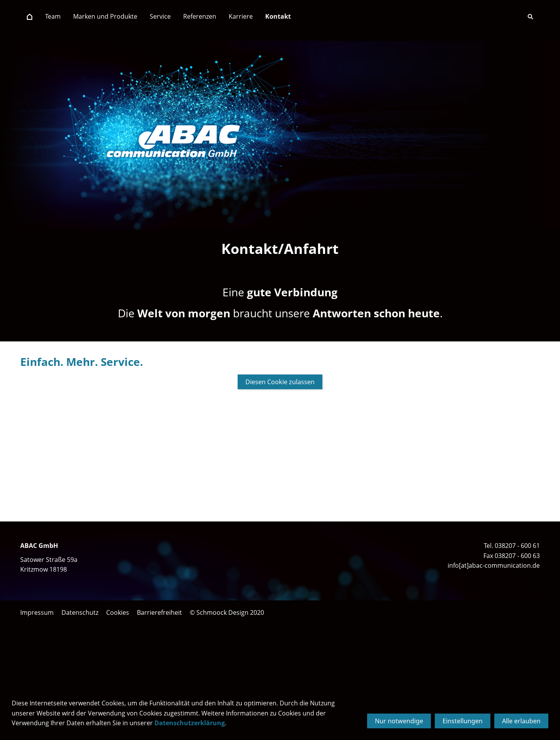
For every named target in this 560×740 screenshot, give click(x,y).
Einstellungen (463, 721)
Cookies (118, 612)
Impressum (37, 612)
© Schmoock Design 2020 (227, 612)
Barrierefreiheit (159, 612)
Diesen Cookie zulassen (280, 382)
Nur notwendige (399, 721)
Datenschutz (80, 612)
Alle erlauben (521, 721)
